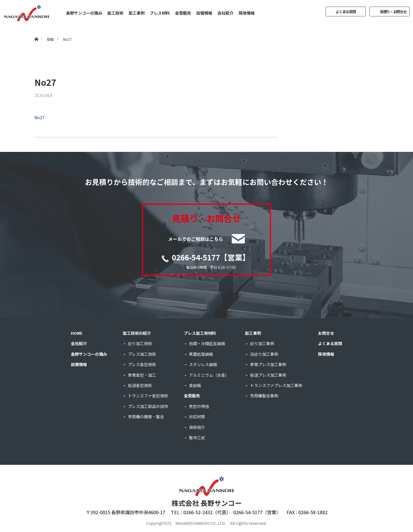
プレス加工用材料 (200, 333)
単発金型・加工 (142, 375)
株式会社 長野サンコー (207, 503)
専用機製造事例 (264, 396)
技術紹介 (197, 427)
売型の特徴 (199, 406)
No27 (39, 117)
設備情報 (204, 13)
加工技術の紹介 (137, 333)
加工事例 (137, 13)
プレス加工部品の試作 (148, 406)
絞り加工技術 (140, 343)
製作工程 (197, 438)
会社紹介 (225, 13)
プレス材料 (160, 13)
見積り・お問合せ (393, 12)
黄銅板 (195, 385)
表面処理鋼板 (201, 354)
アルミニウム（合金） (209, 375)
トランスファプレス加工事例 (276, 385)
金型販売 (183, 13)
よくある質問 (346, 12)
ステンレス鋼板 (203, 364)
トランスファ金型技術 (148, 396)
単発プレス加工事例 (268, 364)
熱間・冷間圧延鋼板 (207, 343)
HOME (77, 333)
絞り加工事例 (262, 343)
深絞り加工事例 (264, 354)
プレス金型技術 (142, 364)
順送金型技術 (140, 385)
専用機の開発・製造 (146, 417)
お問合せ (326, 333)
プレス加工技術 (142, 354)
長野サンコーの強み (84, 13)
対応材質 (197, 417)
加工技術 (115, 13)
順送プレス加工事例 (268, 375)
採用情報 (247, 13)
